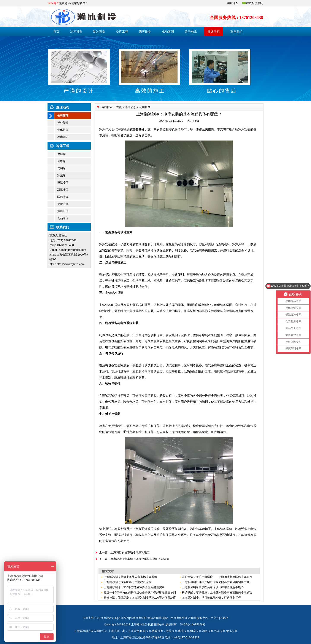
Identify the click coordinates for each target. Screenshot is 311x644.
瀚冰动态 (214, 32)
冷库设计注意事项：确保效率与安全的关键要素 (140, 559)
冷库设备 (76, 32)
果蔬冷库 (63, 204)
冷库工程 (122, 32)
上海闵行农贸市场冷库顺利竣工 (130, 552)
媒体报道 (63, 130)
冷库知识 (63, 137)
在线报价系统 (255, 3)
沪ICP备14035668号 (193, 624)
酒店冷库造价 (156, 618)
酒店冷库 (63, 211)
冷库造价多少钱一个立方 (204, 618)
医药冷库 (63, 197)
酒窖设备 (145, 32)
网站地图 (233, 3)
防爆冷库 (157, 631)
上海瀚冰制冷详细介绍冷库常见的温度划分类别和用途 (216, 582)
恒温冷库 (63, 183)
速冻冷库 (184, 631)
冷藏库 (61, 175)
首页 (56, 32)
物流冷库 (196, 631)
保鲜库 (61, 154)
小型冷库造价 (138, 618)
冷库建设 (133, 631)
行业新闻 (63, 123)
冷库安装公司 (91, 618)
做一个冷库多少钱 (176, 618)
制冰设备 (99, 32)
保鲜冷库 (146, 631)
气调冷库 (220, 631)
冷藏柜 (224, 618)
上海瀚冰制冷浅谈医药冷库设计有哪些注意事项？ (213, 587)
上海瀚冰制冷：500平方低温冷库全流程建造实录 (134, 587)
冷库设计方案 (109, 618)
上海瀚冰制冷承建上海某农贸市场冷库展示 (130, 577)
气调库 (61, 168)
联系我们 (236, 32)
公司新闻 (63, 116)
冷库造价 (124, 618)
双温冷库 (63, 190)
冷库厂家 (119, 631)
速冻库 (61, 161)
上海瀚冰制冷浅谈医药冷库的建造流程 (128, 582)
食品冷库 (63, 218)
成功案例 (168, 32)
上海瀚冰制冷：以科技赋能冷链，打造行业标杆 (211, 598)
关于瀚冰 (191, 32)
